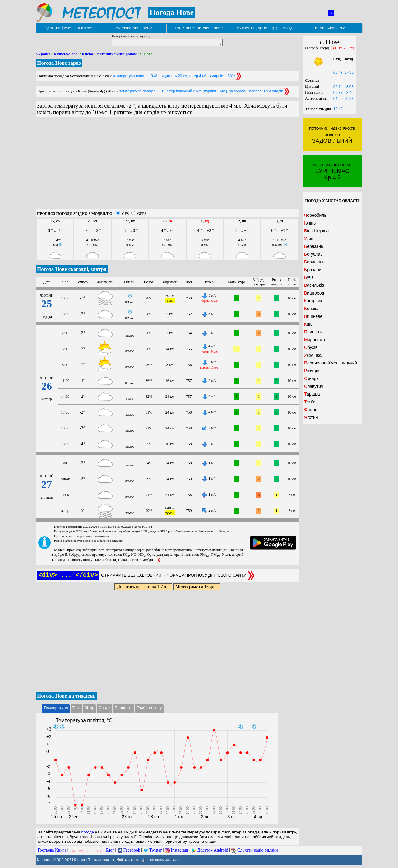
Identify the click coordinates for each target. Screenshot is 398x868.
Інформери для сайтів (164, 859)
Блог (110, 850)
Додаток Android (213, 850)
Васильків (314, 285)
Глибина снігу (149, 708)
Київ (308, 324)
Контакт (80, 859)
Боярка (311, 309)
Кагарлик (313, 301)
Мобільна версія (128, 859)
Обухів (311, 347)
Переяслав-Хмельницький (331, 363)
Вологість (124, 708)
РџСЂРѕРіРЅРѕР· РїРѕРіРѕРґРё (199, 28)
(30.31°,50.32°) (342, 48)
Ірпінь (310, 223)
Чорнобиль (315, 215)
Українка (313, 355)
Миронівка (315, 340)
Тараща (312, 394)
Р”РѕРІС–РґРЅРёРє (330, 28)
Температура (56, 708)
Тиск (76, 708)
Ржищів (312, 371)
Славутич (314, 386)
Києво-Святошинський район (109, 54)
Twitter (155, 850)
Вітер (90, 708)
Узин (309, 239)
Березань (314, 246)
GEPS (142, 214)
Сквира (311, 378)
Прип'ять (313, 332)
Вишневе (313, 316)
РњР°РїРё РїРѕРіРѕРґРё (134, 28)
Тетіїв (310, 402)
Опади (104, 708)
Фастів (311, 410)
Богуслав (313, 254)
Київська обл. (66, 54)
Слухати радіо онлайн (258, 850)
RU (331, 13)
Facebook (132, 850)
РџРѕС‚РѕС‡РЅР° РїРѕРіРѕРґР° (69, 28)
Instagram (179, 850)
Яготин (311, 417)
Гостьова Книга (52, 850)
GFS (125, 214)
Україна (43, 54)
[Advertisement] (167, 165)
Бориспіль (314, 262)
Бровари (313, 270)
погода (88, 832)
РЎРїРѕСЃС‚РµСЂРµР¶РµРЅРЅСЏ (264, 28)
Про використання (101, 859)
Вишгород (314, 293)
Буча (309, 277)
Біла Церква (316, 231)
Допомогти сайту (86, 850)
